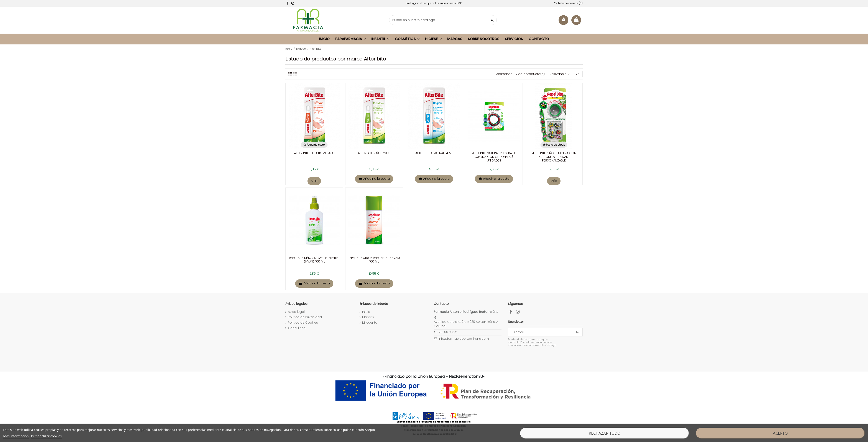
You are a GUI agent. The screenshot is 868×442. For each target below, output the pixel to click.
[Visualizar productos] (295, 74)
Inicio (366, 312)
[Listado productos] (290, 74)
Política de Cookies (303, 323)
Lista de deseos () (568, 3)
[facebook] (287, 3)
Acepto (780, 433)
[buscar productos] (492, 20)
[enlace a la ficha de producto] (314, 129)
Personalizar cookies (46, 436)
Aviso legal (296, 312)
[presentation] (544, 357)
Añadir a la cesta (374, 179)
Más (314, 181)
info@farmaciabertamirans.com (464, 339)
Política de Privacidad (305, 317)
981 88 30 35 (448, 332)
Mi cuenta (370, 323)
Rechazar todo (605, 433)
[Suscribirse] (578, 332)
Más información (16, 436)
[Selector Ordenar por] (560, 74)
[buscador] (443, 20)
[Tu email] (541, 332)
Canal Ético (297, 328)
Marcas (368, 317)
